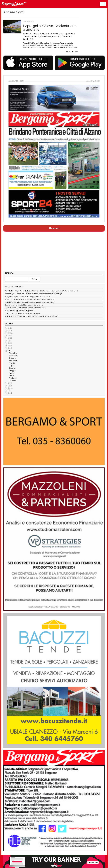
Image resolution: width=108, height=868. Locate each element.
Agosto (12, 363)
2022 (10, 338)
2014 (10, 388)
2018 (10, 348)
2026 (10, 328)
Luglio (12, 366)
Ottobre (12, 358)
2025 (10, 331)
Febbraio (13, 378)
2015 (10, 386)
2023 (10, 336)
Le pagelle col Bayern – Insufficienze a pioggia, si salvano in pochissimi (27, 297)
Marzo (12, 376)
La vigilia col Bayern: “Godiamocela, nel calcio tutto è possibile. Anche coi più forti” (31, 316)
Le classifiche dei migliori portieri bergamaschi (20, 311)
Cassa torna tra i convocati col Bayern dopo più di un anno (24, 305)
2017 (10, 351)
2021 (10, 341)
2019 (10, 345)
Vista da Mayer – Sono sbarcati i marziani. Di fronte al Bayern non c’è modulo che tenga (33, 294)
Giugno (12, 368)
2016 (10, 383)
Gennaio (13, 381)
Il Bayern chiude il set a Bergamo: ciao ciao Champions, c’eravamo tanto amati (30, 299)
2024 (10, 333)
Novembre (14, 356)
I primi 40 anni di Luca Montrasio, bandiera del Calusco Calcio (25, 308)
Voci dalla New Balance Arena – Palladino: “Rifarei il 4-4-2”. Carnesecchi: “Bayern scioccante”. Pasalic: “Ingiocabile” (41, 291)
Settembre (14, 361)
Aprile (12, 373)
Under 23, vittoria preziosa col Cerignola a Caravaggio (22, 314)
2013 (10, 391)
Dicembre (13, 353)
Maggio (12, 371)
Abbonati (54, 228)
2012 (10, 393)
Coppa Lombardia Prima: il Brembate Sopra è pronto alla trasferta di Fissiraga (30, 302)
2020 (10, 343)
